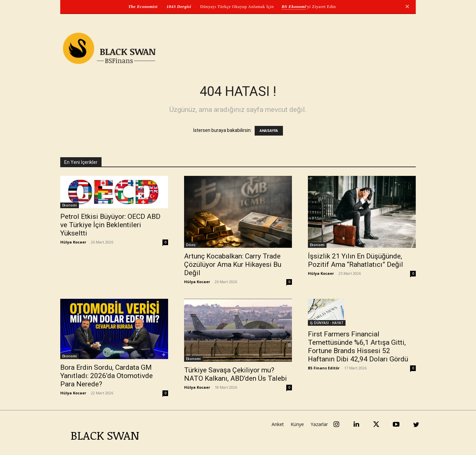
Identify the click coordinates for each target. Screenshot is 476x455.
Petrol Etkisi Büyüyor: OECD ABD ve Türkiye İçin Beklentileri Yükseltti (110, 225)
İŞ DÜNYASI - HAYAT (327, 323)
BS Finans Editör (324, 368)
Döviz (191, 245)
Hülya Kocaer (73, 242)
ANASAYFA (269, 131)
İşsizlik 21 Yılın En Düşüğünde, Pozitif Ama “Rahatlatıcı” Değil (356, 260)
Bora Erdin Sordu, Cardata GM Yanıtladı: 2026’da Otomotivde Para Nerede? (107, 376)
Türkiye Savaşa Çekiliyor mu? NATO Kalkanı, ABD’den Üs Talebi (236, 374)
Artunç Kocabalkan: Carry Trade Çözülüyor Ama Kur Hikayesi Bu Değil (233, 264)
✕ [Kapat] (407, 7)
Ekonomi (70, 205)
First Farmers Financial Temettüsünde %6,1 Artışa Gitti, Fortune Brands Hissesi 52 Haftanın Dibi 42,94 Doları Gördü (358, 347)
